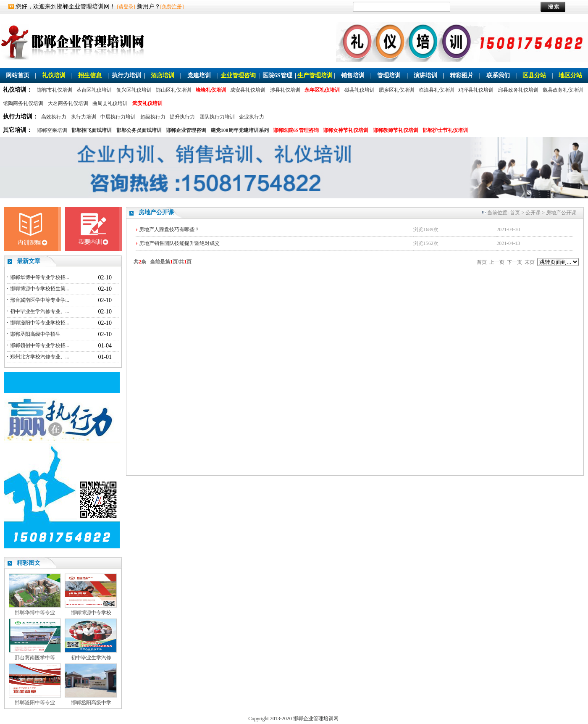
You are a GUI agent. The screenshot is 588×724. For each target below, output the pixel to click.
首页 (515, 213)
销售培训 (353, 75)
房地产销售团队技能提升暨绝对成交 (179, 243)
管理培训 (389, 75)
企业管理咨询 (238, 75)
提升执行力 (182, 117)
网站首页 (18, 75)
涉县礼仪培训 (285, 90)
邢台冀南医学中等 (35, 658)
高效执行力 (54, 117)
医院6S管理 (277, 75)
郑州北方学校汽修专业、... (40, 357)
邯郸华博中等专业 (35, 613)
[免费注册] (172, 7)
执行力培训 (126, 75)
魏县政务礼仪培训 (563, 90)
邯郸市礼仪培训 (55, 90)
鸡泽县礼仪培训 (476, 90)
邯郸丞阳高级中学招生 (35, 334)
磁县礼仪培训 (360, 90)
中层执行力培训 (118, 117)
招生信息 (90, 75)
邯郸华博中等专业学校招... (40, 277)
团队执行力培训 (217, 117)
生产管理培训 (315, 75)
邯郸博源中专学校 (91, 613)
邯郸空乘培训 (52, 130)
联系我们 (498, 75)
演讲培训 (425, 75)
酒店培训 (163, 75)
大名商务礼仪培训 (68, 103)
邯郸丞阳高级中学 (91, 703)
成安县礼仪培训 (248, 90)
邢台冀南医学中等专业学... (40, 300)
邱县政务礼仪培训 (518, 90)
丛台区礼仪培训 (94, 90)
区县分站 (534, 75)
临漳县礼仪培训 (436, 90)
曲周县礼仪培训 (110, 103)
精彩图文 (29, 563)
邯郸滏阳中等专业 (35, 703)
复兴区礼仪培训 (134, 90)
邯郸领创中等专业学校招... (40, 345)
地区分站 (570, 75)
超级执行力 (153, 117)
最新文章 (29, 261)
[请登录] (126, 7)
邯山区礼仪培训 (173, 90)
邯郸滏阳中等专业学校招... (40, 323)
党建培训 (199, 75)
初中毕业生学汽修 (91, 658)
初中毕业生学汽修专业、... (40, 311)
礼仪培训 (54, 75)
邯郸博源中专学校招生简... (40, 289)
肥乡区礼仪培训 (396, 90)
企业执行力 (252, 117)
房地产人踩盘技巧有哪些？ (169, 229)
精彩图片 (462, 75)
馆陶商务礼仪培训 (23, 103)
